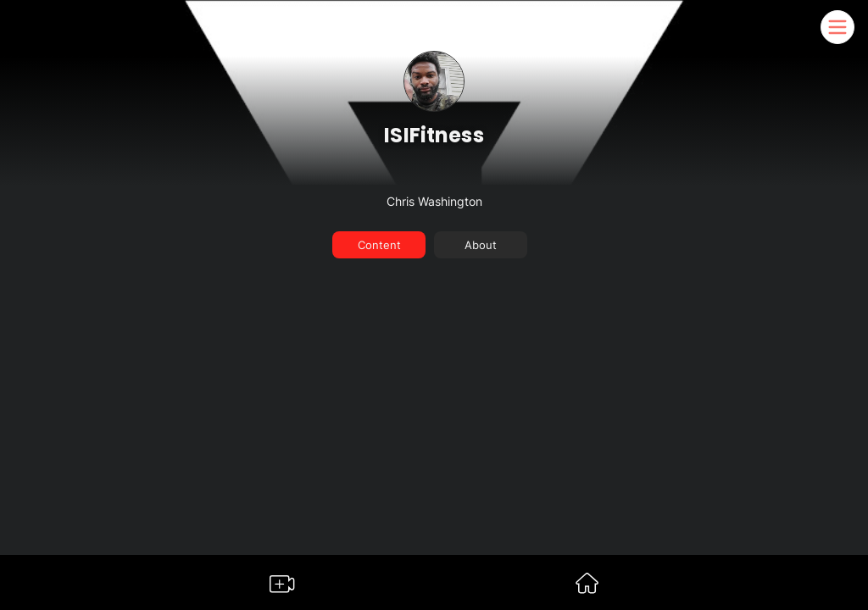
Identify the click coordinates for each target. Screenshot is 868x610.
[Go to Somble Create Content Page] (282, 588)
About (481, 245)
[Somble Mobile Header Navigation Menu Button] (837, 27)
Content (379, 245)
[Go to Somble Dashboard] (587, 588)
